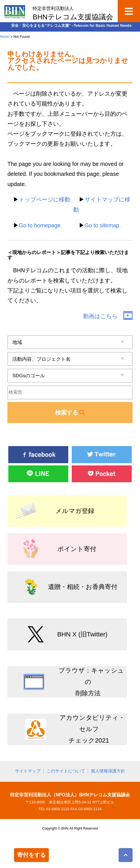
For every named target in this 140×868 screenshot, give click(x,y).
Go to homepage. (40, 225)
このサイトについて (66, 771)
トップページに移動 (45, 199)
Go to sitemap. (103, 225)
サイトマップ (28, 771)
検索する (70, 413)
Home (5, 37)
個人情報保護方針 (108, 771)
